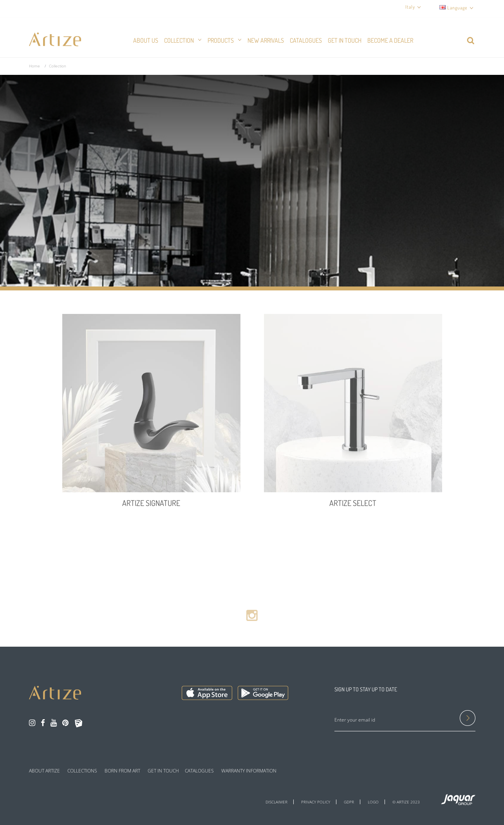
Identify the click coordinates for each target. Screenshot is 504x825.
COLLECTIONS (82, 771)
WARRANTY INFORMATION (249, 771)
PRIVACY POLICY (316, 802)
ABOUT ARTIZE (44, 771)
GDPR (349, 802)
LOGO (373, 802)
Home (34, 66)
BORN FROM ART (122, 771)
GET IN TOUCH (163, 771)
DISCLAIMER (276, 802)
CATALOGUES (199, 771)
